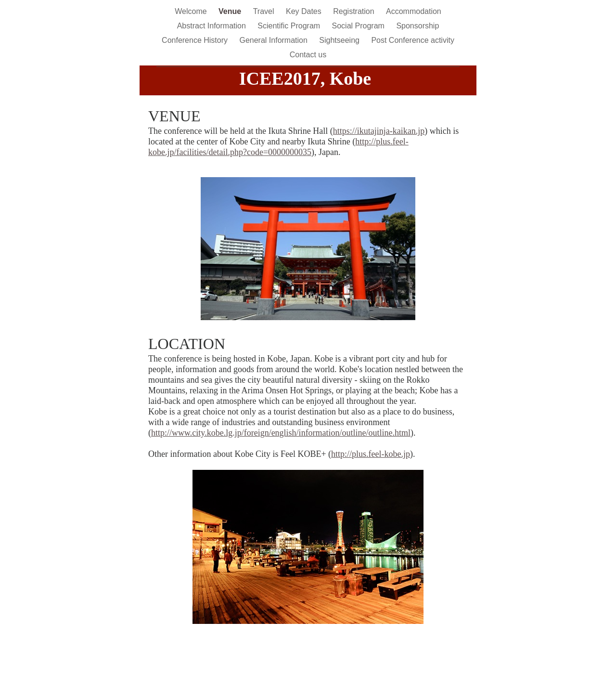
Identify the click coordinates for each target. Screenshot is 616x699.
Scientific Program (290, 26)
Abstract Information (213, 26)
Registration (355, 11)
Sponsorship (417, 26)
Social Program (359, 26)
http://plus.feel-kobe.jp (371, 454)
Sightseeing (340, 40)
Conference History (196, 40)
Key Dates (305, 11)
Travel (265, 11)
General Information (274, 40)
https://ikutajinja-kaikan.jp (379, 131)
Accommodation (414, 11)
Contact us (308, 55)
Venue (231, 11)
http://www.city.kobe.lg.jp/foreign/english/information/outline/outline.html (281, 433)
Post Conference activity (413, 40)
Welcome (192, 11)
